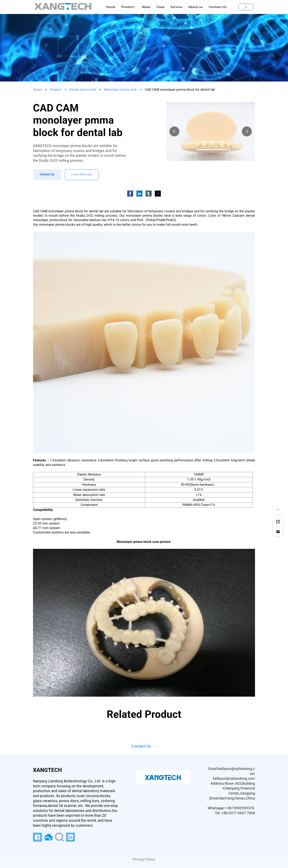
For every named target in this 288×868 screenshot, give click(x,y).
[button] (174, 131)
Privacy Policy (144, 859)
